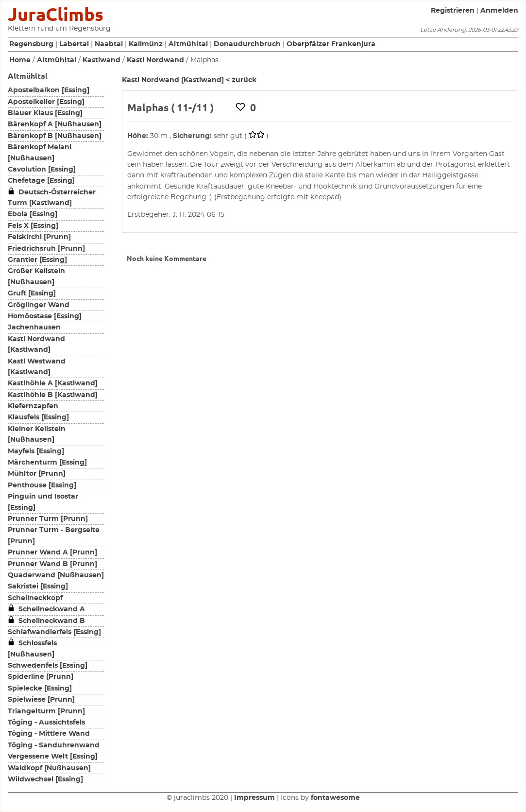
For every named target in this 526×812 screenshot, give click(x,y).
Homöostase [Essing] (45, 316)
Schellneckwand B (46, 621)
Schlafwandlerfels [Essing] (54, 632)
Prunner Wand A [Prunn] (52, 553)
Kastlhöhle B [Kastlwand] (53, 395)
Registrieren (453, 11)
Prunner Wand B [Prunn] (52, 564)
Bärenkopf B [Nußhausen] (55, 136)
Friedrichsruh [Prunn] (46, 249)
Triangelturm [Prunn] (46, 711)
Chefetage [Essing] (41, 181)
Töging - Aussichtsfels (46, 723)
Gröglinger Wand (39, 305)
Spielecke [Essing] (40, 689)
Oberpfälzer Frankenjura (331, 44)
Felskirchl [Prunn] (39, 237)
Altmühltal (188, 44)
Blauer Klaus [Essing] (45, 113)
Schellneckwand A (46, 609)
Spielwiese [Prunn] (41, 700)
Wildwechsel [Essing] (45, 779)
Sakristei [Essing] (38, 587)
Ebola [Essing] (33, 214)
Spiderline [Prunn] (41, 677)
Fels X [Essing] (33, 226)
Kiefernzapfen (33, 406)
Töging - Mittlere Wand (49, 734)
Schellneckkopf (35, 598)
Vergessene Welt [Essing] (53, 757)
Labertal (74, 44)
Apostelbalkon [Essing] (49, 90)
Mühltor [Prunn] (37, 474)
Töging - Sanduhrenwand (54, 745)
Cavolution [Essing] (42, 170)
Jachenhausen (34, 328)
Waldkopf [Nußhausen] (49, 768)
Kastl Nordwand (155, 60)
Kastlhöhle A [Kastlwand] (53, 383)
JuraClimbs (56, 14)
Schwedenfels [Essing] (48, 666)
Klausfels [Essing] (38, 417)
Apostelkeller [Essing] (46, 102)
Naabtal (109, 44)
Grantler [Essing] (37, 260)
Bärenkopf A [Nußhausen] (55, 124)
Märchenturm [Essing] (47, 463)
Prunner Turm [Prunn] (48, 519)
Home (20, 60)
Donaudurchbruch (247, 44)
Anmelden (499, 11)
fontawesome (335, 798)
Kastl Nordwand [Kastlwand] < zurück (189, 80)
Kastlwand (102, 60)
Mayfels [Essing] (36, 451)
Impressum (255, 798)
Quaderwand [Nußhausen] (56, 575)
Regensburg (31, 44)
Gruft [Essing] (32, 294)
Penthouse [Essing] (42, 485)
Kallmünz (146, 44)
